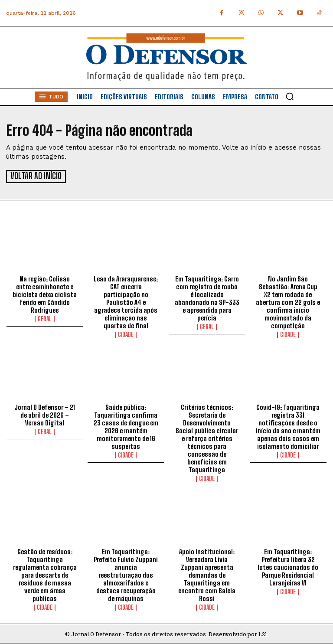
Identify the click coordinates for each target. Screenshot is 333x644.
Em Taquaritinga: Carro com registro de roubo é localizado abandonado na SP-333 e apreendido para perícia (207, 297)
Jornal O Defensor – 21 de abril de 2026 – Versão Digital (45, 415)
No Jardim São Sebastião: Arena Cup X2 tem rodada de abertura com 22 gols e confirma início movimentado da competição (288, 301)
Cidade (126, 334)
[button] (290, 96)
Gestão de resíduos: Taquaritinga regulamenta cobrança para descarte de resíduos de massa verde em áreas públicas (45, 574)
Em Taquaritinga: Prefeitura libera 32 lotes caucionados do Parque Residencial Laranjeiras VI (288, 566)
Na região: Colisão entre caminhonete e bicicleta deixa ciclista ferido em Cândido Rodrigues (45, 294)
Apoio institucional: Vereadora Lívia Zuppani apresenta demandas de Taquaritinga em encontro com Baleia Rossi (207, 574)
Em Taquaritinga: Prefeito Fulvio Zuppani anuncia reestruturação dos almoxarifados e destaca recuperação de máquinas (126, 574)
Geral (45, 318)
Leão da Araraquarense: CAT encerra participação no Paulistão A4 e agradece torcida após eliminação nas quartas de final (126, 301)
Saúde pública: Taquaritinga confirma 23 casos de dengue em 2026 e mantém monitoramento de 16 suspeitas (126, 426)
